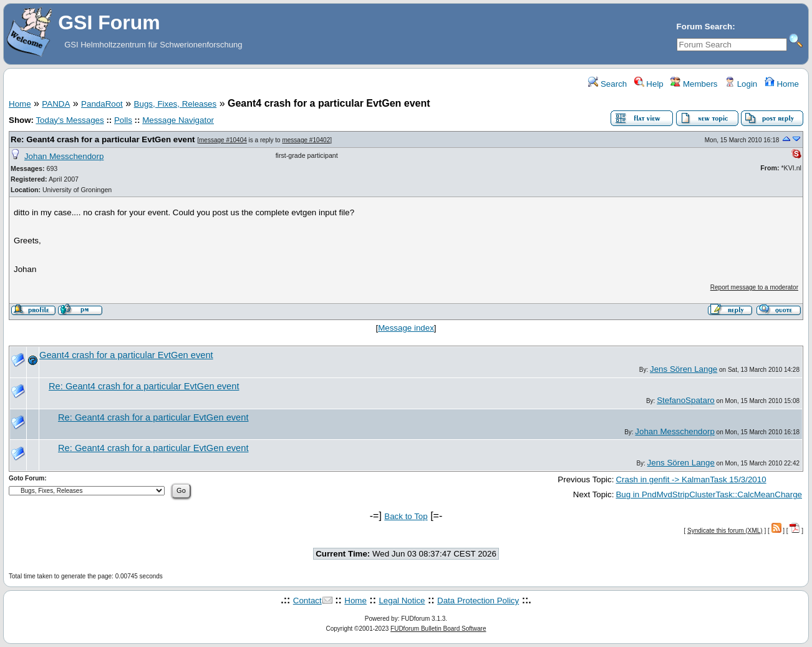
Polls (123, 120)
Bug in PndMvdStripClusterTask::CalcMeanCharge (709, 494)
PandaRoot (102, 104)
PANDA (56, 104)
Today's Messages (70, 120)
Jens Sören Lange (684, 369)
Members (694, 84)
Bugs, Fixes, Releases (176, 104)
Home (782, 84)
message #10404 (223, 140)
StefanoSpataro (686, 400)
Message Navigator (178, 120)
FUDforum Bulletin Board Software (438, 629)
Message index (406, 328)
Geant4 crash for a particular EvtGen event (126, 355)
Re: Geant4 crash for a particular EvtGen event (103, 139)
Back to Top (406, 516)
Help (649, 84)
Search (607, 84)
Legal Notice (402, 601)
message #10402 (306, 140)
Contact (307, 601)
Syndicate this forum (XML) (725, 531)
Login (741, 84)
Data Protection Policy (478, 601)
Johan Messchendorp (64, 156)
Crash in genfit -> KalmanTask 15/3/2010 (691, 479)
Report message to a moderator (754, 287)
